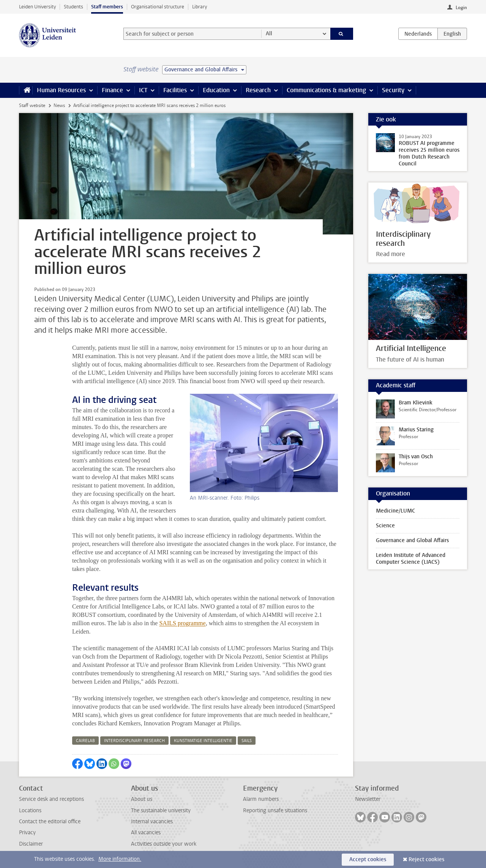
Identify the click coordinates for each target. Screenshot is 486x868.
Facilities (175, 90)
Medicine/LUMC (395, 511)
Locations (30, 811)
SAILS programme (182, 623)
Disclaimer (31, 844)
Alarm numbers (261, 799)
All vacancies (146, 833)
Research (258, 90)
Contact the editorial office (50, 822)
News (59, 105)
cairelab (85, 741)
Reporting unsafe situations (275, 811)
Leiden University (37, 7)
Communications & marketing (326, 90)
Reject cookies (426, 859)
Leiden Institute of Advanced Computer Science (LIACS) (411, 559)
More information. (120, 859)
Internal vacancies (152, 822)
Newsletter (368, 799)
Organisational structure (158, 7)
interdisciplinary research (134, 741)
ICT (143, 90)
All (269, 34)
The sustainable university (161, 811)
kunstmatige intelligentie (203, 741)
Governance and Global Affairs (412, 540)
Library (200, 7)
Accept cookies (368, 859)
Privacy (27, 833)
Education (216, 90)
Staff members (107, 7)
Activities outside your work (164, 844)
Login (461, 8)
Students (73, 7)
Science (385, 526)
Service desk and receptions (51, 799)
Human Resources (61, 90)
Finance (112, 90)
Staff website (32, 105)
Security (393, 90)
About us (142, 799)
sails (247, 741)
